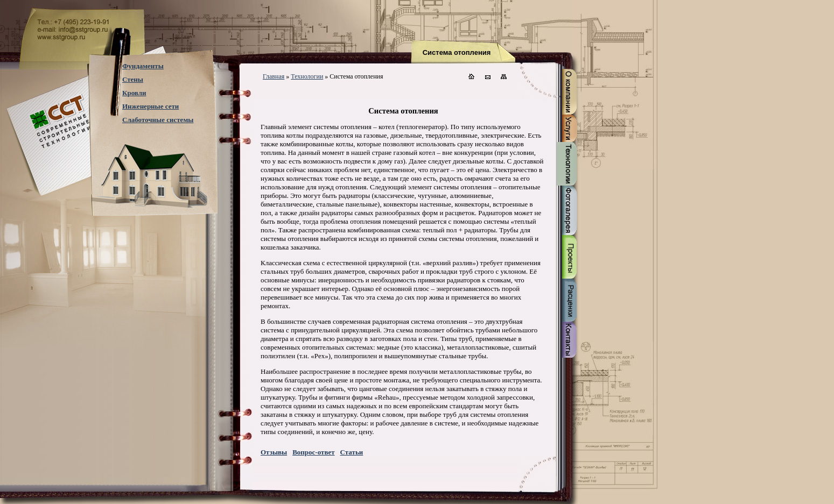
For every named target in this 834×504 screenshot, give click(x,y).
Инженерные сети (150, 106)
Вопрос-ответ (313, 452)
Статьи (352, 452)
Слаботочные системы (158, 120)
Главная (274, 76)
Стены (133, 79)
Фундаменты (143, 66)
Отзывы (274, 452)
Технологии (307, 76)
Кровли (134, 93)
